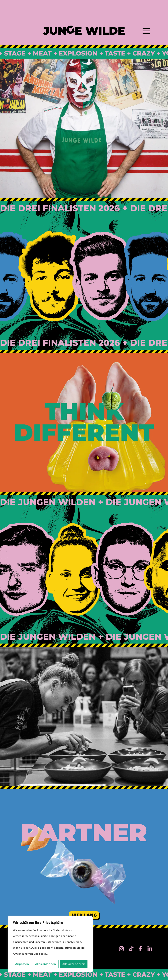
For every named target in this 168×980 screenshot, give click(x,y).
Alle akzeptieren (74, 964)
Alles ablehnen (46, 964)
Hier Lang (84, 915)
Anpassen (22, 964)
